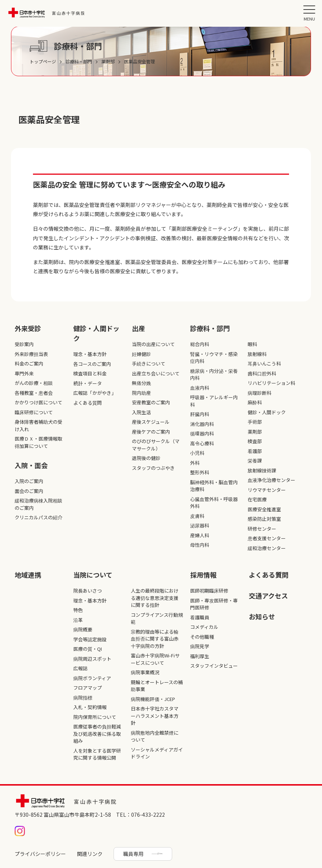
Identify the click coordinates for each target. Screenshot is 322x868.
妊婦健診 (141, 354)
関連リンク (90, 854)
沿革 (78, 620)
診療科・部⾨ (210, 328)
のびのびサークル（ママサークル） (156, 445)
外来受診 (28, 328)
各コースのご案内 (92, 364)
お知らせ (262, 616)
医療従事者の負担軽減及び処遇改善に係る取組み (97, 734)
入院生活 (141, 412)
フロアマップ (88, 688)
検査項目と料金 (90, 373)
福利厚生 (200, 656)
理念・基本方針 (90, 354)
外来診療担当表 (31, 354)
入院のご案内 (29, 481)
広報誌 (80, 668)
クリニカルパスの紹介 (38, 517)
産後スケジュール (151, 422)
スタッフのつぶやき (153, 468)
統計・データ (88, 383)
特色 (78, 610)
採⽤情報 (203, 575)
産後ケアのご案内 (151, 432)
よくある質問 (88, 403)
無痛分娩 (141, 383)
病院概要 (83, 629)
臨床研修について (34, 412)
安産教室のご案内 (151, 402)
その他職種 (202, 637)
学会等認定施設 (90, 639)
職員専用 (133, 854)
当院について (93, 575)
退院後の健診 (146, 458)
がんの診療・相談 (34, 383)
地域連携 (28, 575)
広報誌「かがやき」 (95, 393)
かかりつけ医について (38, 402)
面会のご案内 (29, 491)
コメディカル (204, 627)
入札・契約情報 (90, 707)
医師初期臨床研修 (209, 591)
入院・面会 (31, 465)
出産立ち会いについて (156, 373)
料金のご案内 (29, 363)
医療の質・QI (88, 649)
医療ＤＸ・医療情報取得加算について (38, 442)
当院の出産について (153, 344)
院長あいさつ (88, 591)
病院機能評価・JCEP (153, 699)
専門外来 (24, 373)
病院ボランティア (92, 678)
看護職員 (200, 617)
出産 (138, 328)
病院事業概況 (145, 672)
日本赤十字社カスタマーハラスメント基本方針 (155, 716)
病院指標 (83, 698)
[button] (309, 13)
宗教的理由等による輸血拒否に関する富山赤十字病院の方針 (155, 639)
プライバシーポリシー (40, 854)
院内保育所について (95, 717)
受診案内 (24, 344)
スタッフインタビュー (214, 666)
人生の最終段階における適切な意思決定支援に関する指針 (155, 598)
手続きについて (149, 363)
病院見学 (200, 646)
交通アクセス (268, 596)
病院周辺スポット (92, 659)
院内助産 (141, 393)
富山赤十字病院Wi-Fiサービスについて (155, 659)
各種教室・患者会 (34, 393)
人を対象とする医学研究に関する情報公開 (97, 754)
